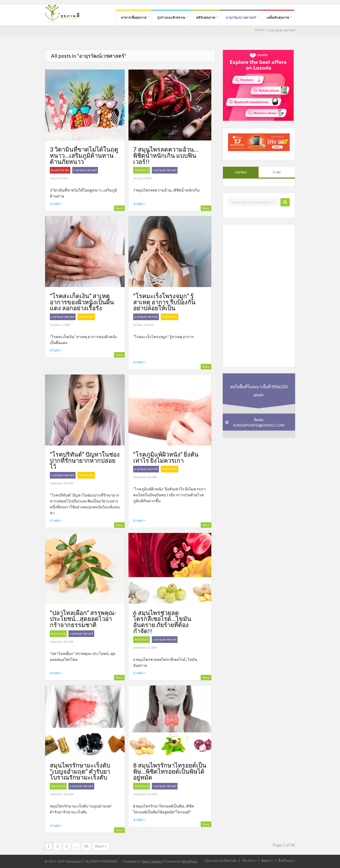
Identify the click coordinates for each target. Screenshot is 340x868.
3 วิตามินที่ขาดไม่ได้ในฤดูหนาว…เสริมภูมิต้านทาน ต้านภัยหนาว (84, 155)
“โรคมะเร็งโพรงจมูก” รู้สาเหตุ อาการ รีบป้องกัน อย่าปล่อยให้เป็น (164, 302)
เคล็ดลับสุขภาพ (278, 17)
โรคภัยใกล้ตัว (86, 317)
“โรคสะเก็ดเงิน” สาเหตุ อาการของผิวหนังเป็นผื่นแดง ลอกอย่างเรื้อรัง (82, 302)
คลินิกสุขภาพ (206, 17)
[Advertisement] (258, 295)
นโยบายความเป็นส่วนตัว (221, 861)
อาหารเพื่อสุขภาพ (134, 17)
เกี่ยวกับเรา (249, 861)
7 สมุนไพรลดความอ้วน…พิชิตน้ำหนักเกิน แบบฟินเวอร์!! (166, 155)
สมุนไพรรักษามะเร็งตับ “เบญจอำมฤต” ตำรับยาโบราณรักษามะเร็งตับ (80, 771)
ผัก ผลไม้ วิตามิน (60, 170)
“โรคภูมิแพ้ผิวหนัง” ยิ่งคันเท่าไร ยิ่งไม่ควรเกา (166, 457)
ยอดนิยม (241, 172)
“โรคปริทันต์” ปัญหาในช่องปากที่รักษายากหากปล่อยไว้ (85, 460)
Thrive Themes (151, 861)
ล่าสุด (277, 172)
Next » (101, 846)
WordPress (190, 861)
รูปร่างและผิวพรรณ (171, 17)
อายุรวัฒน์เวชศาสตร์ (241, 17)
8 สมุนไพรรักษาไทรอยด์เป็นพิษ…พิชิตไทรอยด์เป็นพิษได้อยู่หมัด (170, 771)
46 (86, 846)
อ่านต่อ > (56, 203)
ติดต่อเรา (267, 861)
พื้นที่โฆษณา (287, 861)
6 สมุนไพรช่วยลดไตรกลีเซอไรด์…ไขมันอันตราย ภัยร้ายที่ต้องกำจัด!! (162, 622)
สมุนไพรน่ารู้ (142, 170)
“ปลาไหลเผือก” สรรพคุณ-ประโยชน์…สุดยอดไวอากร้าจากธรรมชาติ (83, 619)
